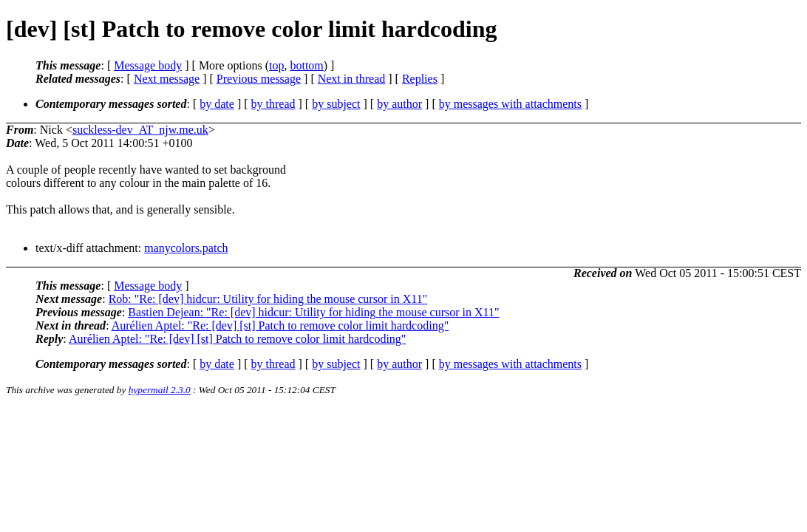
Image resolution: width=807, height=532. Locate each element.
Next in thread (352, 79)
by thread (273, 104)
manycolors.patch (186, 248)
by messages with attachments (510, 104)
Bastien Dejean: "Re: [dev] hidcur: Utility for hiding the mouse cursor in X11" (313, 312)
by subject (336, 104)
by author (399, 104)
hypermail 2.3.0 (160, 390)
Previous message (259, 79)
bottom (306, 65)
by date (217, 104)
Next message (167, 79)
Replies (420, 79)
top (276, 65)
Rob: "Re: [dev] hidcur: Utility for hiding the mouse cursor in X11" (268, 299)
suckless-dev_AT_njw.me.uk (140, 130)
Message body (148, 65)
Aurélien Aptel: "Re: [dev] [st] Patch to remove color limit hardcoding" (280, 325)
